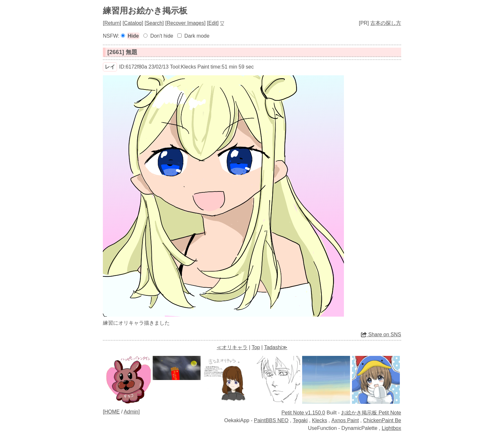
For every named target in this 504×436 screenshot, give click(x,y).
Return (112, 23)
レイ (110, 67)
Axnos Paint (345, 420)
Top (256, 347)
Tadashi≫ (276, 347)
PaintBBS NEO (271, 420)
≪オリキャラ (232, 347)
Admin (131, 412)
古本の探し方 (386, 23)
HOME (112, 412)
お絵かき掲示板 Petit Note (371, 413)
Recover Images (185, 23)
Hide (133, 36)
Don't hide (162, 36)
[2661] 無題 (122, 52)
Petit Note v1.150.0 (303, 413)
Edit (213, 23)
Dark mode (197, 36)
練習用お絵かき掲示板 (145, 11)
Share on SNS (381, 334)
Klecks (320, 420)
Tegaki (300, 420)
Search (154, 23)
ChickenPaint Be (382, 420)
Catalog (133, 23)
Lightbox (392, 428)
